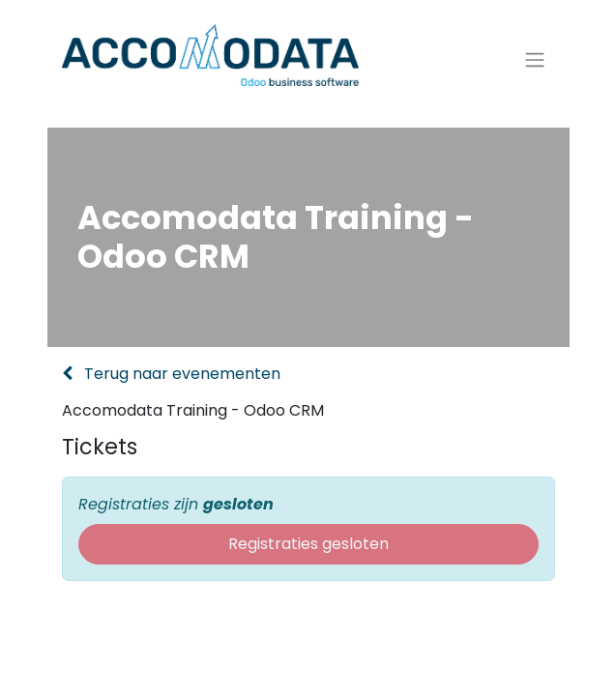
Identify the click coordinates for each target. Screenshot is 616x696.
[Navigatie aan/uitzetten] (535, 60)
